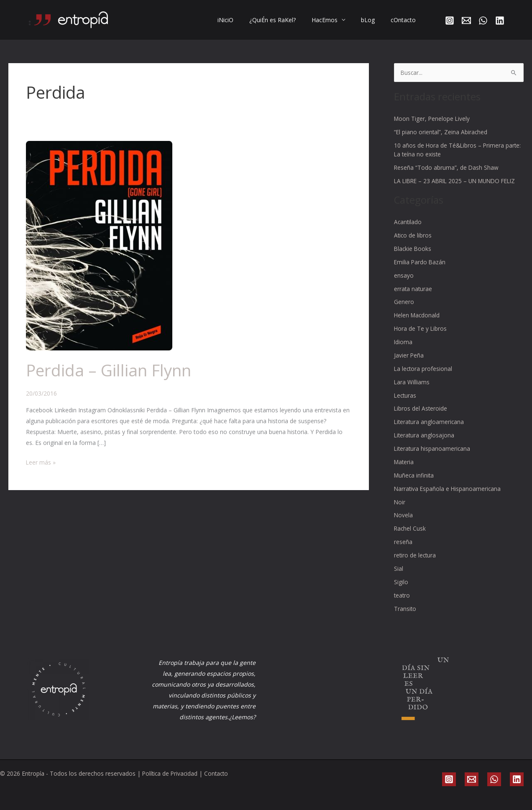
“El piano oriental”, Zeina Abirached (441, 132)
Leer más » (41, 462)
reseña (403, 546)
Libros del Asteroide (421, 414)
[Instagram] (450, 20)
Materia (404, 467)
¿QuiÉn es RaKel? (287, 20)
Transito (405, 612)
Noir (400, 506)
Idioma (403, 348)
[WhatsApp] (483, 20)
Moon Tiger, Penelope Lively (433, 119)
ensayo (404, 282)
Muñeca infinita (415, 480)
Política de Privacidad (171, 773)
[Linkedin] (500, 20)
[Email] (466, 20)
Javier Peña (409, 362)
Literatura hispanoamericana (433, 454)
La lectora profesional (424, 374)
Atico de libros (413, 243)
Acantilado (408, 230)
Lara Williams (412, 388)
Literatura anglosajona (425, 441)
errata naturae (413, 295)
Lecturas (406, 401)
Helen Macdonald (418, 322)
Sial (399, 572)
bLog (374, 20)
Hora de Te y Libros (421, 335)
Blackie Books (413, 256)
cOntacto (405, 20)
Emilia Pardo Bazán (420, 269)
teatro (402, 599)
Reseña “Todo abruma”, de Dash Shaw (447, 167)
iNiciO (244, 20)
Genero (404, 309)
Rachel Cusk (410, 533)
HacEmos (335, 20)
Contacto (219, 773)
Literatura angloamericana (430, 427)
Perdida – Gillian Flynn (111, 370)
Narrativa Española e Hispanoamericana (448, 493)
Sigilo (401, 585)
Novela (404, 520)
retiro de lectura (416, 559)
